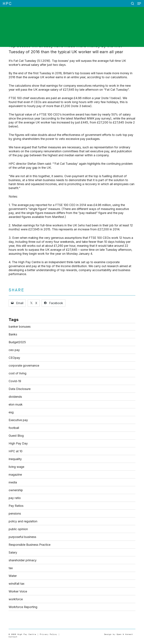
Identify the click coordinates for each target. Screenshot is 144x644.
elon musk (16, 404)
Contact (13, 637)
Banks (13, 334)
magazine (15, 475)
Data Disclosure (20, 389)
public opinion (18, 529)
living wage (16, 467)
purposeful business (22, 537)
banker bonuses (20, 327)
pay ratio (15, 498)
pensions (15, 513)
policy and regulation (23, 521)
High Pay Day (18, 443)
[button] (139, 3)
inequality (15, 459)
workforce (16, 599)
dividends (15, 397)
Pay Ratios (16, 506)
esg (11, 412)
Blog (50, 30)
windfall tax (17, 584)
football (14, 428)
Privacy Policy (49, 634)
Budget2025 (17, 342)
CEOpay (14, 358)
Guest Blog (16, 436)
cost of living (18, 373)
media (13, 482)
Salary (13, 552)
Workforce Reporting (23, 607)
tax (11, 568)
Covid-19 (15, 381)
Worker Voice (18, 591)
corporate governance (24, 366)
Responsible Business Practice (30, 545)
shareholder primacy (23, 560)
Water (13, 576)
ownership (16, 490)
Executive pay (18, 420)
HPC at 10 (16, 451)
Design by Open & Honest (119, 634)
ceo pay (14, 350)
